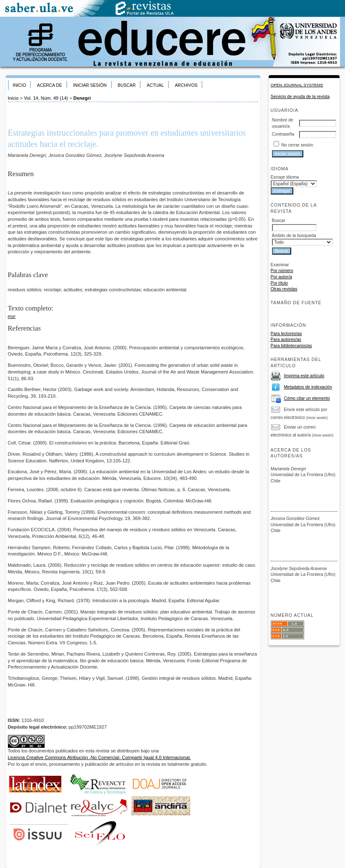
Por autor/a (281, 277)
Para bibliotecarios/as (291, 346)
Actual (155, 85)
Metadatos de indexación (308, 387)
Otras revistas (284, 289)
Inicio (20, 85)
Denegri (82, 98)
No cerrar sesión (297, 145)
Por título (280, 283)
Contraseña (283, 134)
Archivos (186, 85)
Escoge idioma (285, 177)
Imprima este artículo (304, 376)
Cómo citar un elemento (307, 398)
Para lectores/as (286, 334)
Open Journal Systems (297, 85)
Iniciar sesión (90, 85)
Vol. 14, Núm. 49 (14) (46, 98)
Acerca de (50, 85)
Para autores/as (286, 339)
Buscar (127, 85)
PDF (12, 317)
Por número (282, 271)
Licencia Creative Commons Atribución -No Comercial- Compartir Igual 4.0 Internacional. (99, 757)
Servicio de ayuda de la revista (300, 97)
